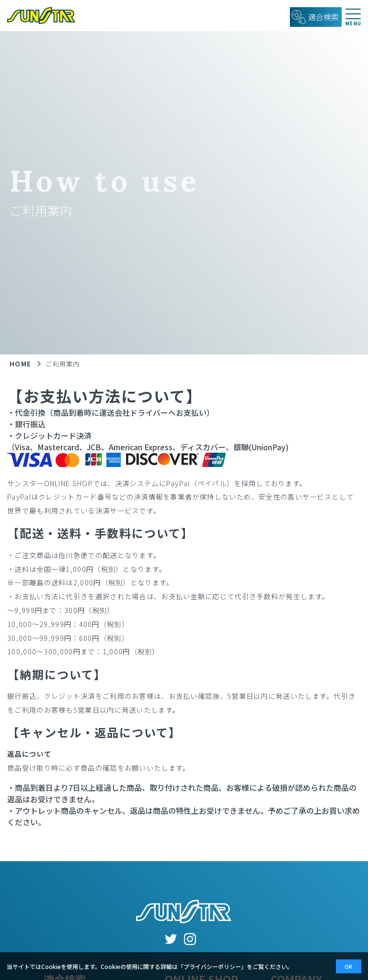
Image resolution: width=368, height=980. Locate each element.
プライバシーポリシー (212, 966)
